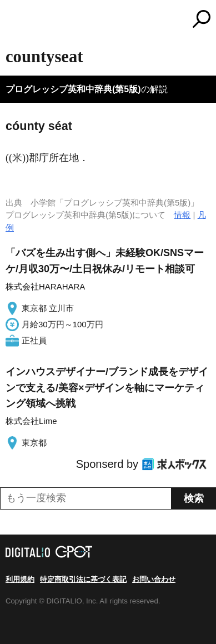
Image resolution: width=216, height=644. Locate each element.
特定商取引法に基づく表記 (83, 579)
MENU (14, 20)
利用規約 (20, 579)
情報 (182, 215)
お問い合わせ (154, 579)
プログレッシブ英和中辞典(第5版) (73, 89)
